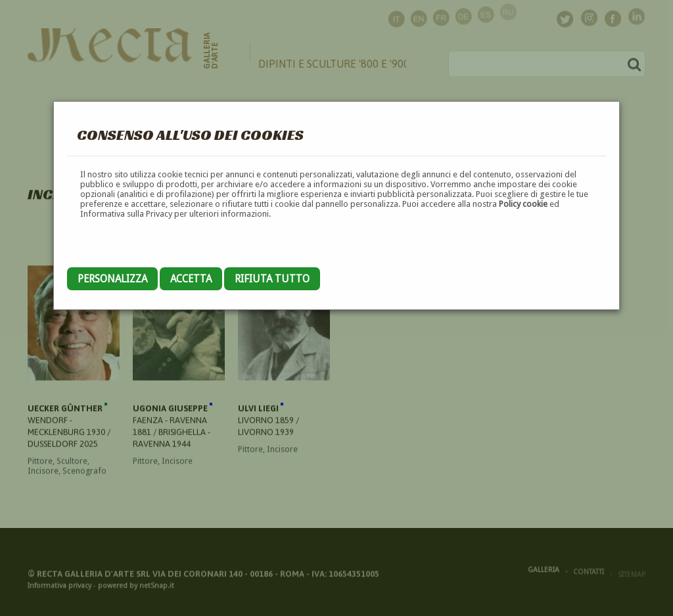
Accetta (191, 279)
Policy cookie (523, 204)
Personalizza (112, 279)
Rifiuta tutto (272, 279)
